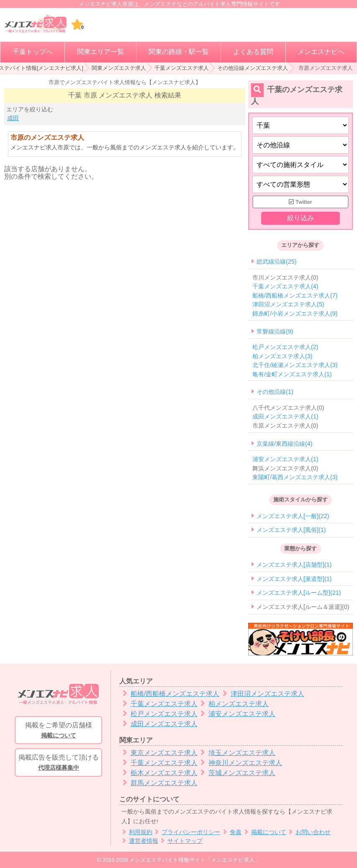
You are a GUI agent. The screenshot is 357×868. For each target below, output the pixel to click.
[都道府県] (300, 125)
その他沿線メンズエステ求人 (253, 68)
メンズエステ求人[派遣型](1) (294, 579)
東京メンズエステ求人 (158, 753)
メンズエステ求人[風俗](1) (291, 530)
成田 (13, 118)
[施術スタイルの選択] (300, 165)
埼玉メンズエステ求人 (237, 753)
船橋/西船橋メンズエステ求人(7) (295, 295)
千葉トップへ (33, 52)
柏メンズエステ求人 (233, 704)
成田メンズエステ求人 (158, 724)
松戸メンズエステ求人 (158, 714)
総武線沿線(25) (277, 262)
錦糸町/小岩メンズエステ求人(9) (295, 313)
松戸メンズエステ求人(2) (285, 347)
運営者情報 (139, 841)
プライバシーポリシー (186, 832)
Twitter (300, 202)
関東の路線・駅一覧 (179, 52)
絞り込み (300, 218)
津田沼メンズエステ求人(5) (288, 305)
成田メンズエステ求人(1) (285, 417)
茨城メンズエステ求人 (237, 773)
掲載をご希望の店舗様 (58, 731)
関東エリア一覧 (100, 52)
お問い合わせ (309, 832)
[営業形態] (300, 184)
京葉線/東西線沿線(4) (285, 444)
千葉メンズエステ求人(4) (285, 287)
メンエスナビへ (321, 52)
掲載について (264, 832)
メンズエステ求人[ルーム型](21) (299, 593)
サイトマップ (181, 841)
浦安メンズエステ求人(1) (285, 459)
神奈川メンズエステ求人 (240, 763)
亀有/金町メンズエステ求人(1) (292, 374)
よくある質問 (253, 52)
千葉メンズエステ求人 (182, 68)
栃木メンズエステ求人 (158, 773)
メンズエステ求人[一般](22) (293, 516)
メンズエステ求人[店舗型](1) (294, 565)
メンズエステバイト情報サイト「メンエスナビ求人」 (195, 860)
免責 (231, 832)
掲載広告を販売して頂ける (58, 763)
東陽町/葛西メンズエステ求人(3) (295, 478)
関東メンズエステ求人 (119, 68)
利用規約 (136, 832)
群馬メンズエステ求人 (158, 783)
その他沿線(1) (275, 392)
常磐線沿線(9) (275, 331)
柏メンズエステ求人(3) (283, 356)
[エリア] (300, 145)
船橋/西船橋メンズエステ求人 (169, 694)
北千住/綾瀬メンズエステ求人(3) (295, 365)
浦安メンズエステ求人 (237, 714)
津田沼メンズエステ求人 (262, 694)
